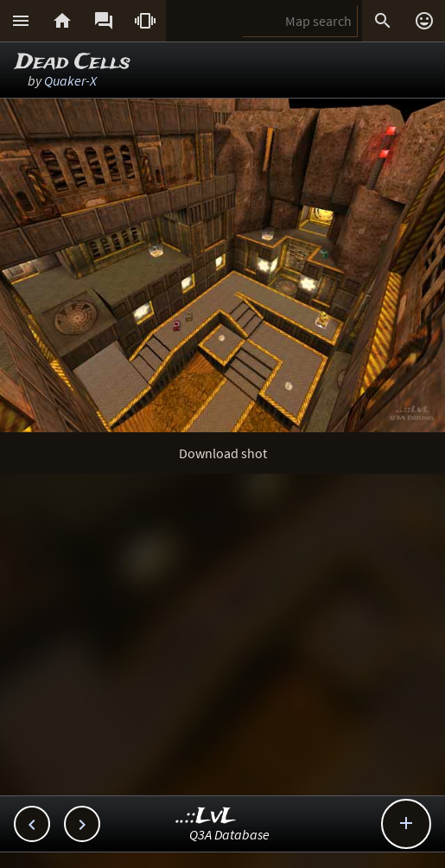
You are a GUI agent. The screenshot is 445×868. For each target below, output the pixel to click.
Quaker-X (70, 80)
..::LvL (206, 817)
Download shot (223, 453)
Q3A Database (229, 834)
